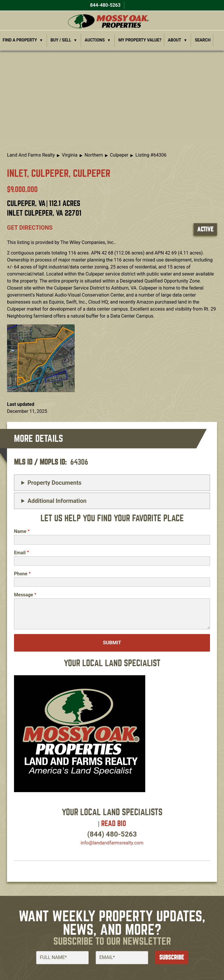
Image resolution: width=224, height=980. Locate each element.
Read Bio (114, 824)
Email (20, 553)
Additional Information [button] (57, 501)
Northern (94, 155)
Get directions (30, 228)
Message (23, 595)
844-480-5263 (105, 5)
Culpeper (119, 155)
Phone (21, 574)
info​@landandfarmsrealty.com (112, 843)
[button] (41, 358)
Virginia (70, 155)
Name (20, 531)
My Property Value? (140, 40)
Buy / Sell (61, 40)
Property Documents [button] (54, 483)
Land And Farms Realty (31, 155)
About (174, 40)
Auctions (95, 40)
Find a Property (20, 40)
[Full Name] (62, 958)
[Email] (122, 958)
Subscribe (172, 957)
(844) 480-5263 (112, 834)
